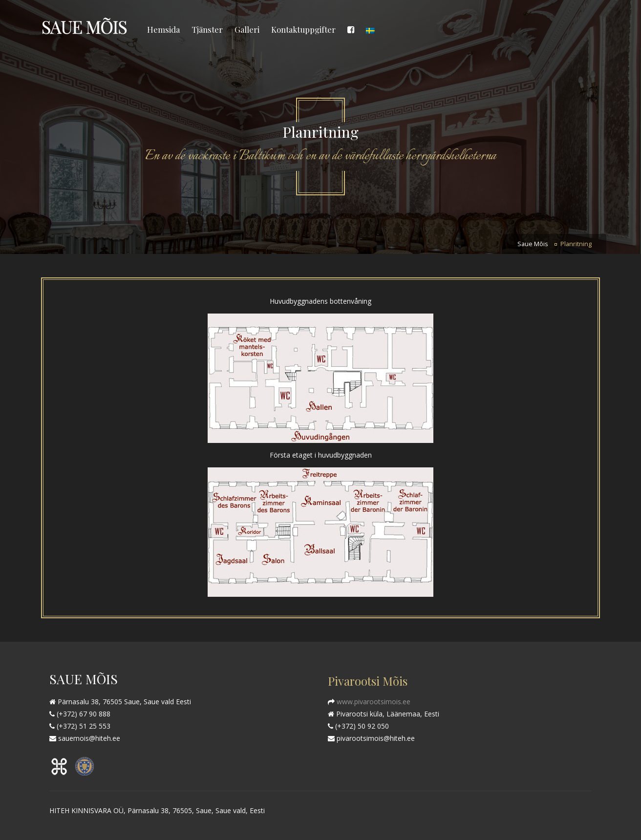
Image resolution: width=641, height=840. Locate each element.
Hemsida (163, 29)
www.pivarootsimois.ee (373, 702)
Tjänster (207, 29)
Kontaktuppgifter (303, 29)
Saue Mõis (533, 244)
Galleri (247, 29)
